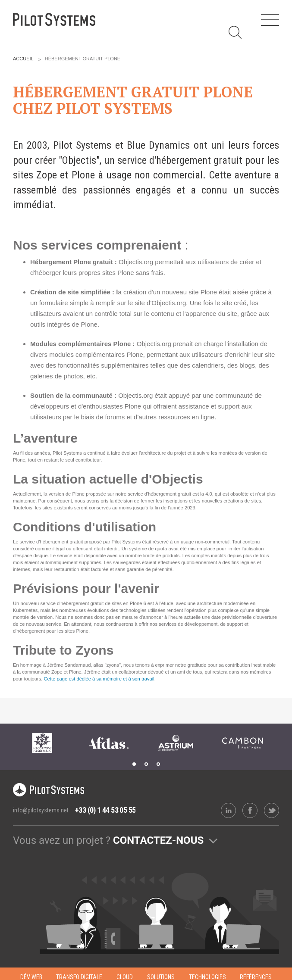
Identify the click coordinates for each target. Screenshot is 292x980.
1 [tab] (134, 764)
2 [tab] (146, 764)
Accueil (23, 59)
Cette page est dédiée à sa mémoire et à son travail (99, 679)
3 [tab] (158, 764)
